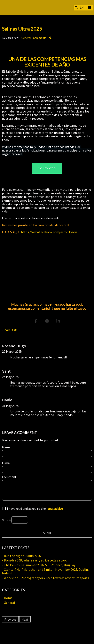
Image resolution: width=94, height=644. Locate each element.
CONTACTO (47, 168)
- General (9, 603)
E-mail (7, 463)
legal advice (55, 509)
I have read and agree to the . (35, 509)
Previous (10, 619)
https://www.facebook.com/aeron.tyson (49, 232)
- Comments (39, 38)
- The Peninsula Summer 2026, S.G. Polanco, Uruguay (39, 565)
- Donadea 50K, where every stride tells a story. (34, 560)
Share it (9, 330)
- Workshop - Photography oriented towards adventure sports (46, 578)
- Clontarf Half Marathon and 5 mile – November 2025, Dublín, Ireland (45, 571)
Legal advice (47, 636)
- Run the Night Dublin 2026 (21, 556)
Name (6, 447)
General (26, 38)
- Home (7, 598)
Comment (9, 477)
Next (25, 619)
